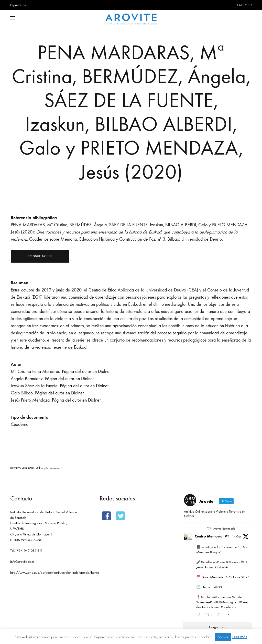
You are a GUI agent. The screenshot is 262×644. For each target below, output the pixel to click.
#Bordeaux (228, 607)
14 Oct (236, 536)
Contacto (244, 5)
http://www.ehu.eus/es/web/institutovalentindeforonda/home (55, 573)
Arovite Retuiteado (224, 529)
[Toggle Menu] (13, 18)
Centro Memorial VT (212, 536)
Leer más (240, 637)
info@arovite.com (22, 562)
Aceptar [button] (223, 637)
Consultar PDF (40, 256)
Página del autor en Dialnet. (87, 372)
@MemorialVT (236, 562)
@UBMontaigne (225, 602)
